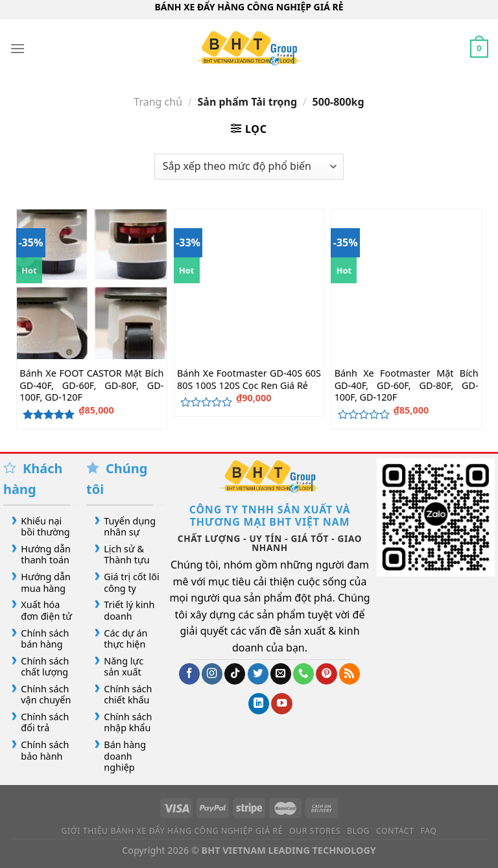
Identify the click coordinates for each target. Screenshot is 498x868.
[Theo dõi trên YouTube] (281, 704)
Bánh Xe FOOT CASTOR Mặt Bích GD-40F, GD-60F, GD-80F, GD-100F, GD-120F (91, 385)
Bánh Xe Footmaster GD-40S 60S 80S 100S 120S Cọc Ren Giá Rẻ (249, 380)
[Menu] (18, 48)
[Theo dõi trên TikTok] (235, 674)
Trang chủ (158, 102)
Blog (358, 831)
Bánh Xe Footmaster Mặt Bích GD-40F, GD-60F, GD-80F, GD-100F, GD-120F (407, 385)
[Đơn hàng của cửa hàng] (249, 167)
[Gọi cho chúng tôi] (303, 674)
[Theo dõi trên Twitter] (258, 674)
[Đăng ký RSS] (350, 674)
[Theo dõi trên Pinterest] (326, 674)
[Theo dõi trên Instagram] (212, 674)
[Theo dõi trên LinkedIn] (259, 704)
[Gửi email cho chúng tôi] (281, 674)
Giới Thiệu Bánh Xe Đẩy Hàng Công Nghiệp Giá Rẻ (172, 831)
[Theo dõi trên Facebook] (189, 674)
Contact (395, 831)
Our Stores (315, 831)
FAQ (428, 831)
